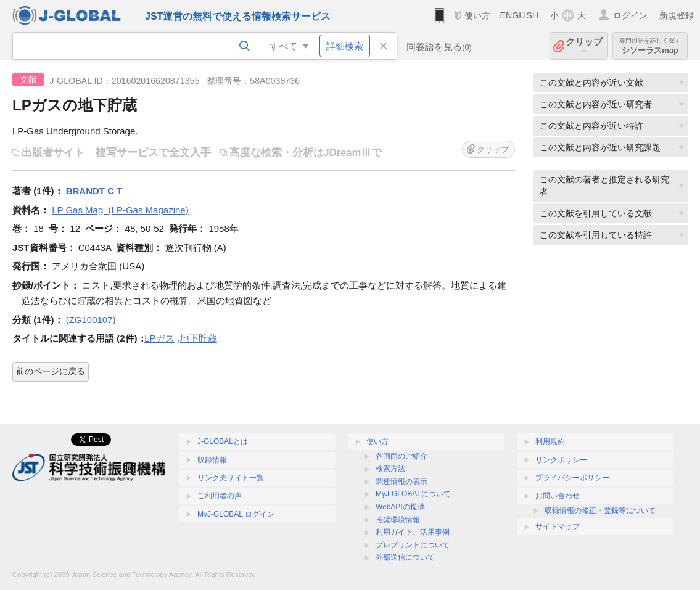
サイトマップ (558, 526)
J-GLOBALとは (223, 441)
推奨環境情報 (398, 520)
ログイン (630, 15)
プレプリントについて (413, 545)
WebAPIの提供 (400, 507)
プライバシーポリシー (572, 478)
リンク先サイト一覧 (231, 478)
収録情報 (212, 460)
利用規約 (550, 441)
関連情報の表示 (401, 481)
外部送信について (405, 557)
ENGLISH (519, 15)
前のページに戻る (51, 371)
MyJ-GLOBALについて (413, 494)
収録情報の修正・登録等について (600, 510)
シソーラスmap (650, 46)
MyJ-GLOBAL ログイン (236, 514)
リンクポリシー (561, 460)
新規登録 (677, 15)
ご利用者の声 (220, 496)
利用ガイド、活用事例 (413, 532)
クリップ (584, 46)
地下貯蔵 (199, 338)
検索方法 (390, 469)
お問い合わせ (558, 496)
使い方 (477, 15)
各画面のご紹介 (401, 456)
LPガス (159, 338)
